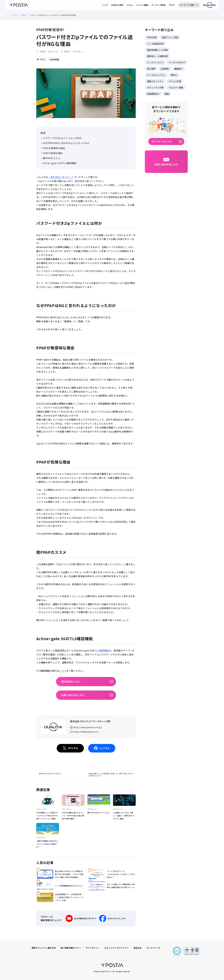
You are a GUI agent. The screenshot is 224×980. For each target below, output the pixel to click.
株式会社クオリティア (62, 177)
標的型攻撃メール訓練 (157, 50)
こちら (63, 671)
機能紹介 (178, 69)
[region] (112, 15)
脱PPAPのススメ (52, 158)
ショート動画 (142, 5)
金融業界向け (153, 94)
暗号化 (174, 75)
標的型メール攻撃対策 (157, 56)
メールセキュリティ (156, 75)
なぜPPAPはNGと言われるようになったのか (66, 143)
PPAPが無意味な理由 (54, 148)
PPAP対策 (152, 37)
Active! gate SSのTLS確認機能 (60, 163)
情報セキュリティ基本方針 (44, 948)
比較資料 (165, 69)
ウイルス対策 (175, 81)
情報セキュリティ (155, 81)
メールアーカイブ (155, 62)
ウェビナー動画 (176, 88)
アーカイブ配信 (158, 5)
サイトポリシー (93, 948)
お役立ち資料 (117, 5)
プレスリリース (153, 948)
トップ (105, 5)
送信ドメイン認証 (170, 37)
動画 (167, 94)
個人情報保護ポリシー (71, 948)
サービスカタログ (177, 62)
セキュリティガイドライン (117, 948)
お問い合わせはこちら (73, 695)
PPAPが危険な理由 (53, 153)
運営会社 (137, 948)
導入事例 (151, 69)
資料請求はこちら (70, 682)
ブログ (172, 5)
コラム (130, 5)
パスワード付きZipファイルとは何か (62, 138)
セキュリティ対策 (155, 88)
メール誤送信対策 (155, 44)
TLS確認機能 (102, 650)
